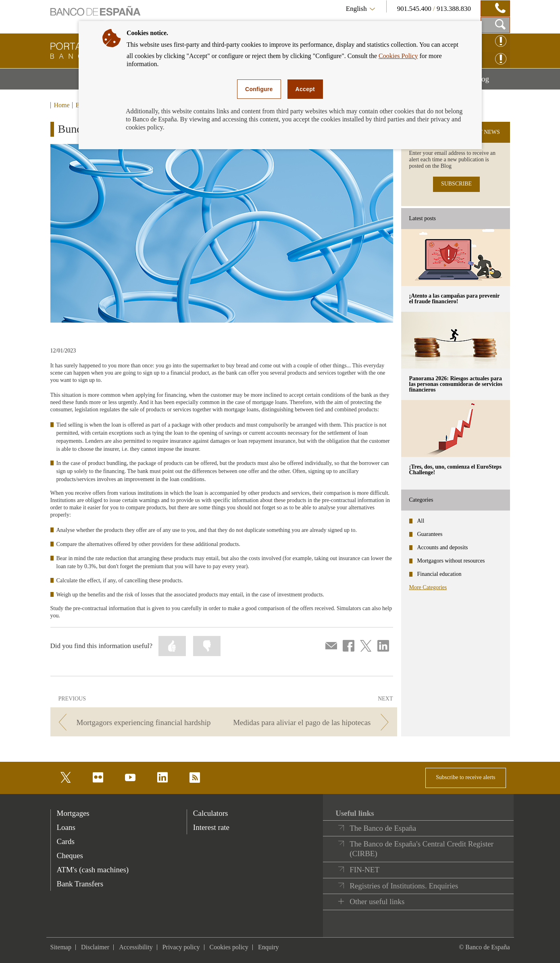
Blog (492, 82)
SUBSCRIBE (456, 184)
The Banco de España (383, 828)
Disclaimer (95, 947)
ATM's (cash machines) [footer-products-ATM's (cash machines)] (93, 870)
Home (62, 105)
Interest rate (211, 827)
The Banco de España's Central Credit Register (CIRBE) (422, 849)
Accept (305, 89)
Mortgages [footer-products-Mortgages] (73, 813)
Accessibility (136, 947)
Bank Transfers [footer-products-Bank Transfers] (80, 884)
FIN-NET (364, 870)
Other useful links (377, 902)
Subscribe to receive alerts (465, 777)
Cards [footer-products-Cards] (66, 841)
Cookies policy (229, 947)
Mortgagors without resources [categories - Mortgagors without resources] (451, 561)
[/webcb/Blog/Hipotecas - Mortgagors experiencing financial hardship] (136, 722)
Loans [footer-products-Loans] (66, 827)
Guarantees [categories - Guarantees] (430, 534)
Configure (259, 89)
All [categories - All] (421, 521)
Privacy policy (181, 947)
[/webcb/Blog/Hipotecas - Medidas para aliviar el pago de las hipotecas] (311, 722)
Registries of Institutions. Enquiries (404, 886)
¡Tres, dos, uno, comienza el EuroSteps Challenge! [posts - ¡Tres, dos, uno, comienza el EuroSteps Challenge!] (455, 470)
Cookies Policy (398, 56)
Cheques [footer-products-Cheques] (70, 856)
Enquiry (269, 947)
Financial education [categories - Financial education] (439, 574)
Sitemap (61, 947)
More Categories (428, 587)
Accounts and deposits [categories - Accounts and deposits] (443, 547)
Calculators (211, 813)
